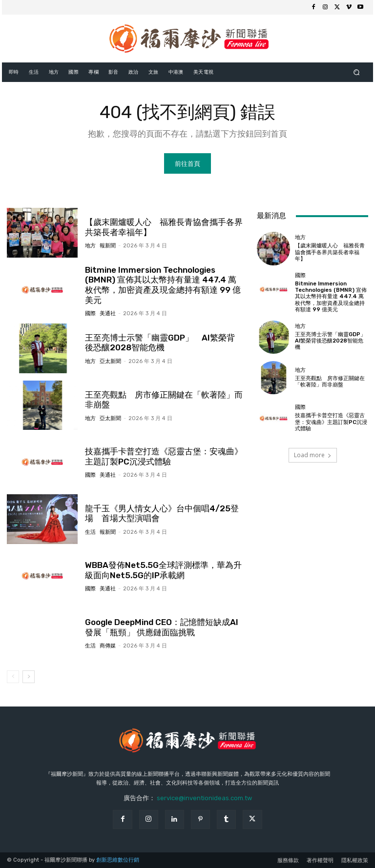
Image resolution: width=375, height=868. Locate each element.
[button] (357, 72)
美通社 (108, 313)
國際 (90, 313)
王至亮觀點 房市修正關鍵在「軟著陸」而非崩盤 (164, 399)
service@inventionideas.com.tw (204, 797)
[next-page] (29, 676)
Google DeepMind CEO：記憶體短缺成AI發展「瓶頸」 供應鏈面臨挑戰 (161, 627)
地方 (90, 246)
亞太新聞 (110, 361)
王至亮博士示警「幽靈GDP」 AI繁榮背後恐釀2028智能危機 (333, 341)
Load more (313, 454)
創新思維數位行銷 (118, 860)
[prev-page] (13, 676)
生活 (90, 532)
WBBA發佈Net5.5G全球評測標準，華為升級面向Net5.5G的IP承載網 (163, 570)
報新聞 (108, 246)
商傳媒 (108, 645)
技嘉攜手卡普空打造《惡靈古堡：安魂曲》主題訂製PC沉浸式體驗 (164, 456)
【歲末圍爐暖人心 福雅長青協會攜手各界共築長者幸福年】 (330, 252)
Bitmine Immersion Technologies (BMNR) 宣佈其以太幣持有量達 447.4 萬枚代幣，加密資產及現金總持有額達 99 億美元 (163, 285)
